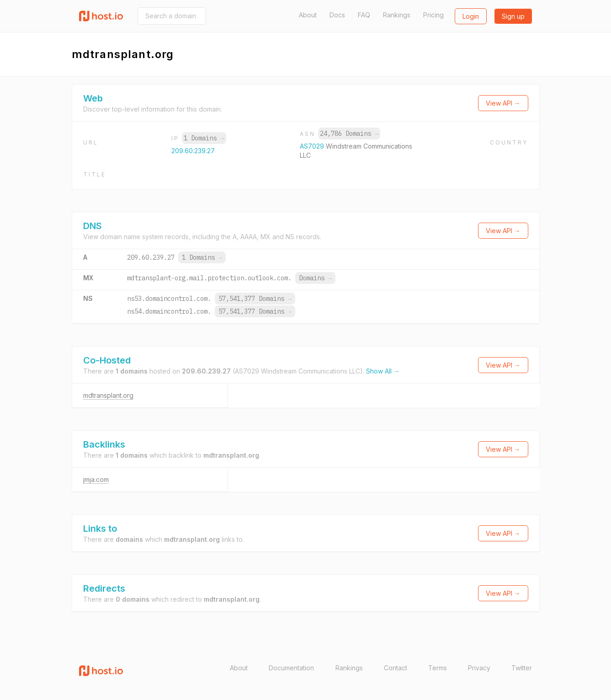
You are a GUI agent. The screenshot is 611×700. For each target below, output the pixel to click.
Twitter (522, 668)
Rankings (397, 15)
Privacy (479, 668)
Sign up (513, 16)
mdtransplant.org (108, 395)
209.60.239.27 (193, 151)
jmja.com (96, 479)
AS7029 (313, 146)
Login (471, 16)
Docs (337, 15)
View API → (503, 103)
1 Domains (204, 138)
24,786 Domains (349, 134)
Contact (396, 668)
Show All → (383, 371)
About (308, 15)
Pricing (433, 15)
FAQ (364, 15)
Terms (438, 668)
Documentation (291, 668)
